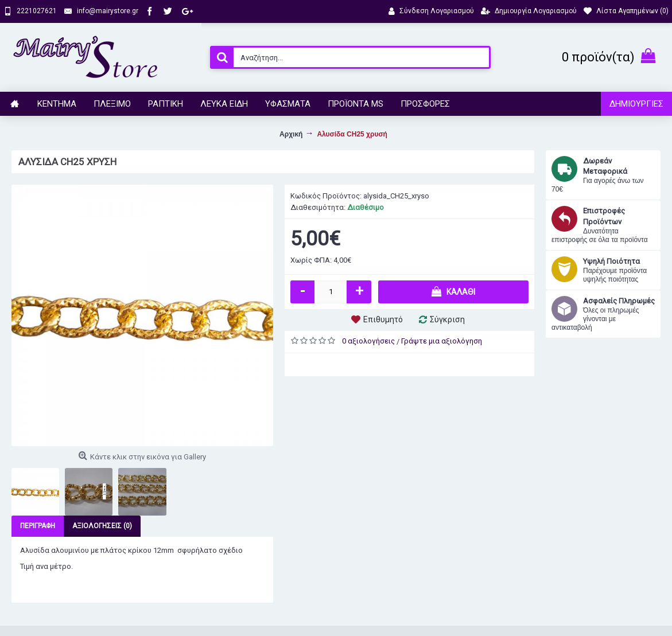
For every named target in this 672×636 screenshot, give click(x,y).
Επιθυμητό (383, 319)
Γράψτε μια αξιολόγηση (442, 341)
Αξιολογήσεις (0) (102, 526)
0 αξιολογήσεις (368, 341)
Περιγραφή (38, 526)
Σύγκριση (447, 319)
